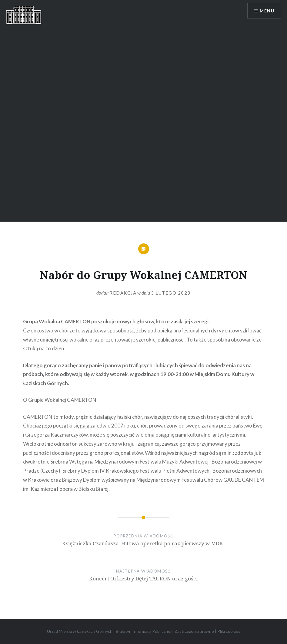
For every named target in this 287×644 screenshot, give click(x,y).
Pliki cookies (229, 631)
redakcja (123, 293)
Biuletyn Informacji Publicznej (143, 631)
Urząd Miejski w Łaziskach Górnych (80, 631)
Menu (267, 11)
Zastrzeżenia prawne (194, 631)
